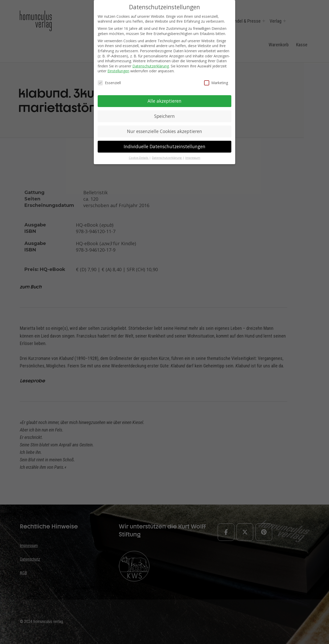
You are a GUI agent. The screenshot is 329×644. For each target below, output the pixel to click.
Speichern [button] (164, 116)
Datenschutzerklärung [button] (167, 158)
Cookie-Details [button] (139, 158)
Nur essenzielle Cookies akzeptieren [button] (164, 131)
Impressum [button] (193, 158)
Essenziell (109, 83)
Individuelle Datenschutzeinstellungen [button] (164, 146)
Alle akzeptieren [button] (164, 101)
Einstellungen (118, 71)
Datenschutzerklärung (151, 66)
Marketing (216, 83)
